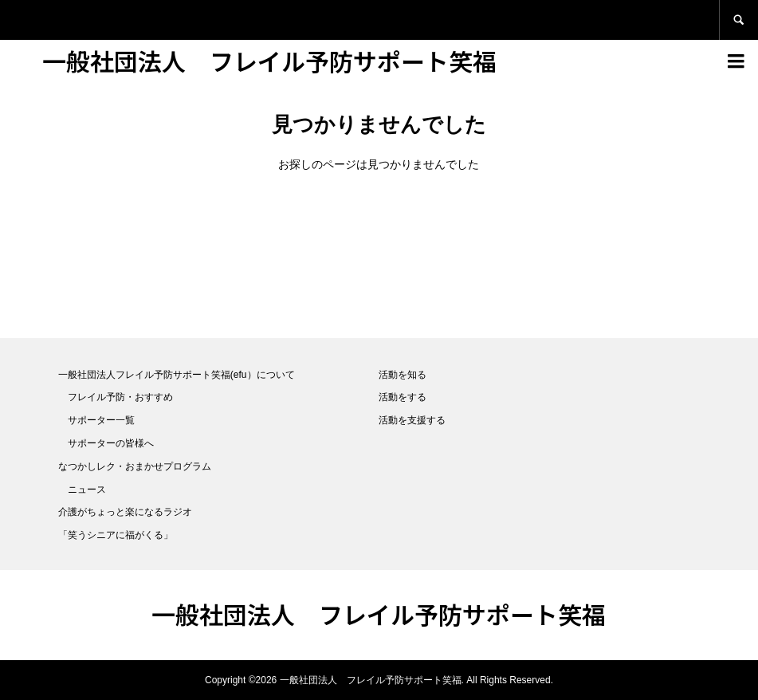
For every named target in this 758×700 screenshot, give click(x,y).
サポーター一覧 (101, 420)
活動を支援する (412, 420)
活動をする (403, 397)
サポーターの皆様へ (111, 443)
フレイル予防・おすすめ (120, 397)
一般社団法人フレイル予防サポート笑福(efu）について (177, 375)
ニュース (87, 490)
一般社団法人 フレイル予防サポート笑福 (269, 61)
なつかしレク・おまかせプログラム (135, 466)
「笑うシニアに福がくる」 (116, 535)
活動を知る (403, 375)
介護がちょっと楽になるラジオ (125, 512)
